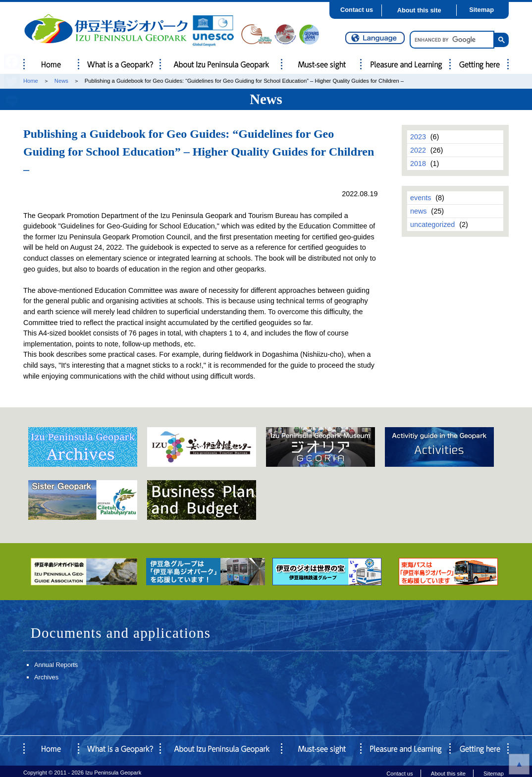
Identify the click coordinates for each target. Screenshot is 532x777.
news (419, 211)
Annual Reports (56, 665)
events (421, 198)
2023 (418, 137)
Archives (46, 677)
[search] (451, 40)
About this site (419, 10)
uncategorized (432, 224)
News (61, 81)
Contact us (357, 10)
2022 (418, 150)
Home (31, 81)
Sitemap (481, 10)
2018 (418, 164)
